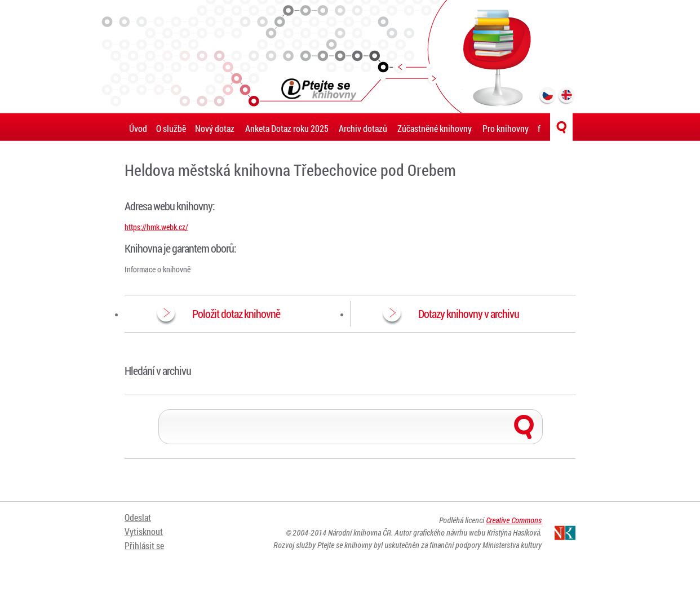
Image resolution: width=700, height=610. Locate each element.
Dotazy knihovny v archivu (469, 313)
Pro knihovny (506, 128)
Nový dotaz (215, 128)
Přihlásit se (144, 545)
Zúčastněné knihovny (435, 128)
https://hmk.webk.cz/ (156, 227)
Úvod (138, 128)
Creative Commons (514, 520)
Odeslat (138, 517)
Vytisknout (144, 531)
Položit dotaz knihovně (236, 313)
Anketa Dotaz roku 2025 (287, 128)
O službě (171, 128)
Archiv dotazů (363, 128)
